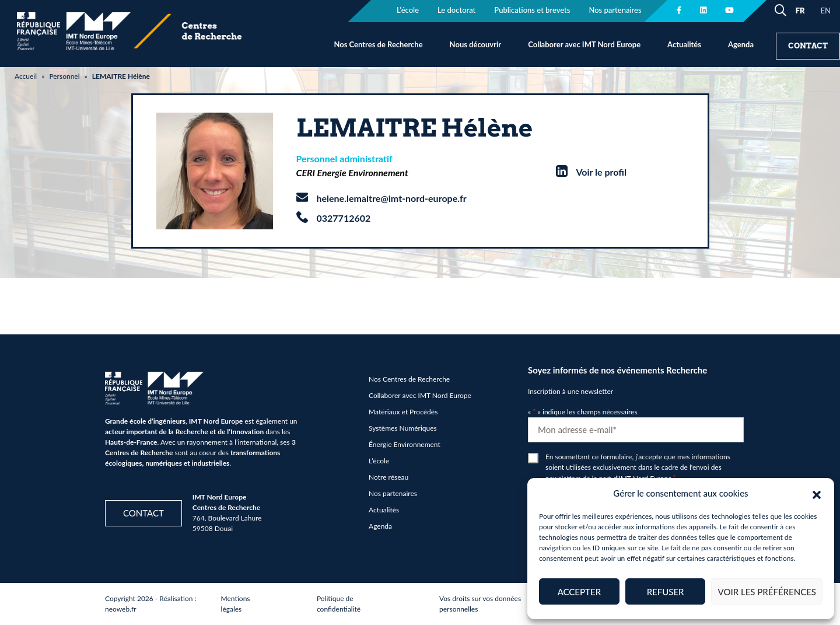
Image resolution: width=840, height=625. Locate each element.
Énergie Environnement (405, 444)
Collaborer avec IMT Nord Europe (584, 44)
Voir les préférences (767, 592)
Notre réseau (388, 477)
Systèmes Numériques (403, 428)
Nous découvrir (476, 44)
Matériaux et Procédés (403, 412)
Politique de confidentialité (339, 604)
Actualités (684, 44)
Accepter (579, 592)
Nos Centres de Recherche (378, 44)
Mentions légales (236, 604)
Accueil (26, 76)
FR (800, 11)
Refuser (666, 592)
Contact (808, 46)
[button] (817, 493)
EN (826, 11)
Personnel (64, 76)
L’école (379, 461)
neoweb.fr (121, 609)
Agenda (741, 44)
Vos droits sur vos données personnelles (480, 604)
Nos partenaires (393, 493)
